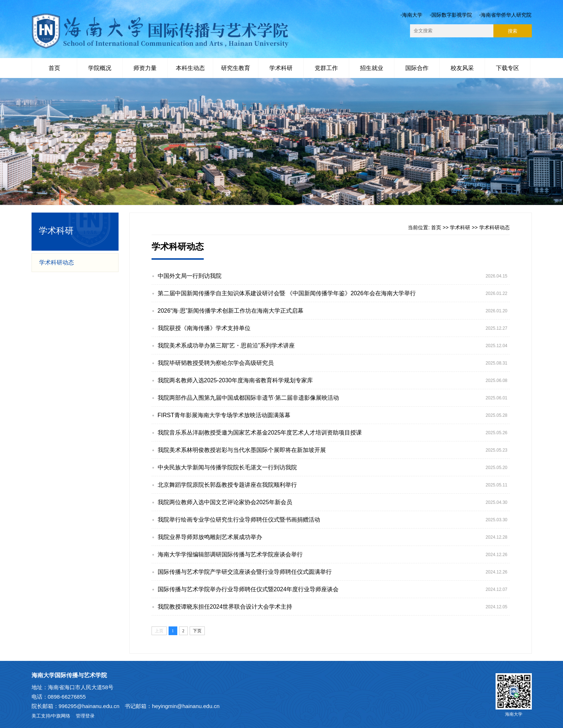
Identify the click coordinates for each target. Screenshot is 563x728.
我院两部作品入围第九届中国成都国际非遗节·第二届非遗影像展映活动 (248, 398)
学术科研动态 (57, 262)
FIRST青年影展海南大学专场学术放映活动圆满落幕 (224, 415)
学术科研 (281, 68)
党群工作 (326, 68)
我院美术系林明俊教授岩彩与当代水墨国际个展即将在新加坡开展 (242, 450)
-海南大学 (411, 15)
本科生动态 (190, 68)
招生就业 (372, 68)
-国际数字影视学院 (451, 15)
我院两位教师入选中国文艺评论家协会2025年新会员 (225, 502)
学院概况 (100, 68)
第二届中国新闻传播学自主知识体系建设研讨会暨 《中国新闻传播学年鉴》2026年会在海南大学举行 (287, 293)
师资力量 (145, 68)
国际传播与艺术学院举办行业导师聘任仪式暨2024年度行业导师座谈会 (248, 589)
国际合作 (417, 68)
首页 (54, 68)
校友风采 (462, 68)
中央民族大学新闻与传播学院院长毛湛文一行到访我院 (227, 467)
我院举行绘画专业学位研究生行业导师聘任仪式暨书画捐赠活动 (239, 520)
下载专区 (508, 68)
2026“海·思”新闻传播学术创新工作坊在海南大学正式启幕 (231, 311)
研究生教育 (236, 68)
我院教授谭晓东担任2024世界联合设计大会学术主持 (225, 607)
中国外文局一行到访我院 (190, 276)
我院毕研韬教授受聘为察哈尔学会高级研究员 (216, 363)
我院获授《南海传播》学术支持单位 (204, 328)
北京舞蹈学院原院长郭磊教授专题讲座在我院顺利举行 (227, 485)
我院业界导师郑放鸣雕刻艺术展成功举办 (210, 537)
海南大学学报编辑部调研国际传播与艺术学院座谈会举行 (230, 554)
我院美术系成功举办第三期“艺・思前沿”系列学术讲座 (226, 346)
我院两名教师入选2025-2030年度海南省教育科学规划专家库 (235, 380)
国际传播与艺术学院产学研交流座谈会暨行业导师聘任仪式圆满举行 (245, 572)
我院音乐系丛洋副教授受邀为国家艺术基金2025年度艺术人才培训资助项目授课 (260, 433)
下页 (197, 631)
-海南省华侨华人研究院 (506, 15)
